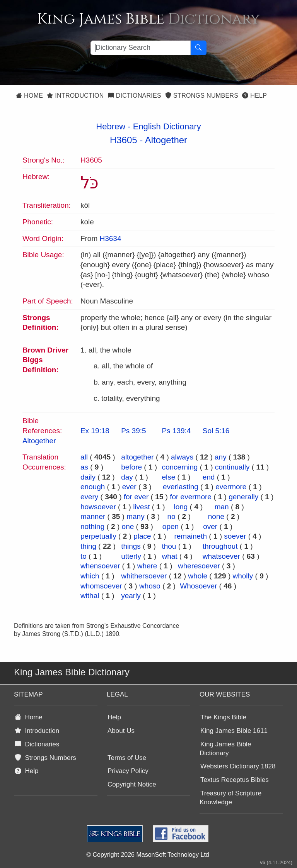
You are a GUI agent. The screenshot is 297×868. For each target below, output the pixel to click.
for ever (136, 497)
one (128, 526)
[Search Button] (198, 48)
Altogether (166, 140)
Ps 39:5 (133, 431)
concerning (180, 467)
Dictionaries (135, 96)
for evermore (191, 497)
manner (93, 516)
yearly (131, 596)
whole (198, 576)
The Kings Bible (223, 717)
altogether (137, 457)
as (84, 467)
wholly (243, 576)
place (142, 536)
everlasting (181, 487)
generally (243, 497)
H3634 (110, 238)
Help (254, 96)
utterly (131, 556)
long (181, 507)
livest (141, 507)
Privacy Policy (128, 771)
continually (232, 467)
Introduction (75, 96)
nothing (92, 526)
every (89, 497)
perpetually (98, 536)
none (216, 516)
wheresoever (199, 566)
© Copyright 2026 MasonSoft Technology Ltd (148, 855)
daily (88, 477)
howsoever (98, 507)
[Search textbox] (141, 48)
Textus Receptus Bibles (235, 780)
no (172, 516)
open (171, 526)
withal (90, 596)
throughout (220, 546)
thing (88, 546)
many (135, 516)
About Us (121, 731)
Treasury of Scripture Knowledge (230, 798)
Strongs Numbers (202, 96)
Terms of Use (127, 758)
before (131, 467)
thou (169, 546)
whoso (150, 586)
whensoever (100, 566)
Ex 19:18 (95, 431)
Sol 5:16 (216, 431)
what (169, 556)
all (84, 457)
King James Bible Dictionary (225, 749)
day (127, 477)
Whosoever (198, 586)
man (222, 507)
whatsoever (221, 556)
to (84, 556)
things (131, 546)
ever (129, 487)
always (182, 457)
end (209, 477)
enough (93, 487)
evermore (231, 487)
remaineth (190, 536)
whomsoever (101, 586)
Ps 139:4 (176, 431)
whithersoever (144, 576)
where (147, 566)
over (210, 526)
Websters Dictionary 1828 (238, 766)
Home (29, 96)
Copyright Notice (132, 784)
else (168, 477)
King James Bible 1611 (234, 731)
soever (235, 536)
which (90, 576)
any (221, 457)
